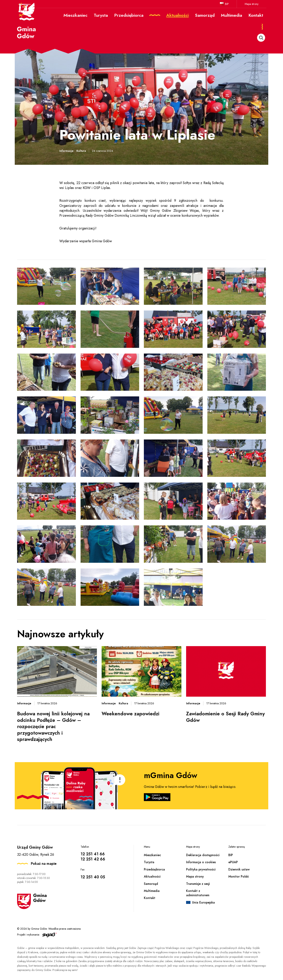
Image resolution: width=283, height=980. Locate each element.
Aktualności (152, 876)
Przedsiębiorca (154, 869)
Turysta (149, 862)
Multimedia (152, 891)
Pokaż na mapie (44, 864)
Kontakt (150, 898)
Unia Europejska (203, 902)
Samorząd (151, 884)
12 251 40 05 (93, 877)
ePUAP (233, 862)
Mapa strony (252, 4)
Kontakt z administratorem (198, 893)
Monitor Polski (239, 876)
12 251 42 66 (93, 859)
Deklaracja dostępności (203, 855)
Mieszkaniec (152, 855)
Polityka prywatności (201, 869)
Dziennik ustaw (239, 869)
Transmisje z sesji (198, 884)
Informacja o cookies (201, 862)
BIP (227, 4)
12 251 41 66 (93, 854)
